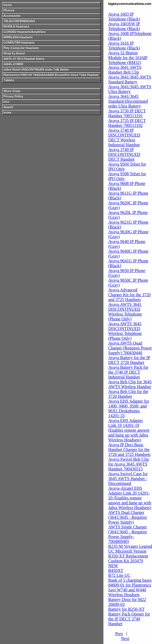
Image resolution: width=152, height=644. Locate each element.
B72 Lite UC (119, 575)
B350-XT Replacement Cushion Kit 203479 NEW (128, 561)
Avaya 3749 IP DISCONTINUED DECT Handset (124, 154)
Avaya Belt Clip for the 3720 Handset (128, 394)
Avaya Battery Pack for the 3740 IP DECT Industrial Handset (128, 372)
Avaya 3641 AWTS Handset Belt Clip (125, 70)
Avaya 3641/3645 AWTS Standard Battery (130, 79)
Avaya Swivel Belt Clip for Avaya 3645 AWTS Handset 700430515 (129, 464)
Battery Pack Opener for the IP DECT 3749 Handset (129, 619)
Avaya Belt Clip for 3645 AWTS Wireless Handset (130, 384)
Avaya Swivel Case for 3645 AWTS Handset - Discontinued (128, 479)
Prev (119, 634)
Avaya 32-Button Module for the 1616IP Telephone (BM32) (128, 58)
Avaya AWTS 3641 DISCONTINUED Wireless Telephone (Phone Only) (125, 312)
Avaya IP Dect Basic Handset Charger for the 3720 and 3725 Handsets (129, 450)
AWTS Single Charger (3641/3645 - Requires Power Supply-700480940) (128, 534)
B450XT (116, 570)
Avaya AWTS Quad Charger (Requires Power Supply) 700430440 (130, 348)
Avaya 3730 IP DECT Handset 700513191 (127, 113)
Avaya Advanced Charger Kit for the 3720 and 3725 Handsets (129, 295)
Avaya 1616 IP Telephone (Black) (124, 46)
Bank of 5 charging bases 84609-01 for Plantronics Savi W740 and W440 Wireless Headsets (130, 587)
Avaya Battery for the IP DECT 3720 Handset (129, 360)
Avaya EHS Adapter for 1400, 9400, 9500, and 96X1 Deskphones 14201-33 (129, 408)
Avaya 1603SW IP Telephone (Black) (124, 26)
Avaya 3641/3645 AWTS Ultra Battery (130, 89)
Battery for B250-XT (126, 609)
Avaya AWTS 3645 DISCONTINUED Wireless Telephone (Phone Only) (125, 331)
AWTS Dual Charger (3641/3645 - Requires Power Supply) (128, 517)
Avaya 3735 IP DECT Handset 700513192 (127, 123)
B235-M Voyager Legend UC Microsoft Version (130, 549)
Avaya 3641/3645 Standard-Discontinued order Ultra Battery (128, 101)
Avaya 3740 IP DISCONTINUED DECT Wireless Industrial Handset (124, 137)
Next (125, 638)
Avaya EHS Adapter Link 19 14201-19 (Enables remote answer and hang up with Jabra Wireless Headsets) (129, 430)
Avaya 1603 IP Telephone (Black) (124, 17)
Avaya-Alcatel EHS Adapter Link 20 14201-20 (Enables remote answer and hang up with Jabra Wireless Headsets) (130, 498)
